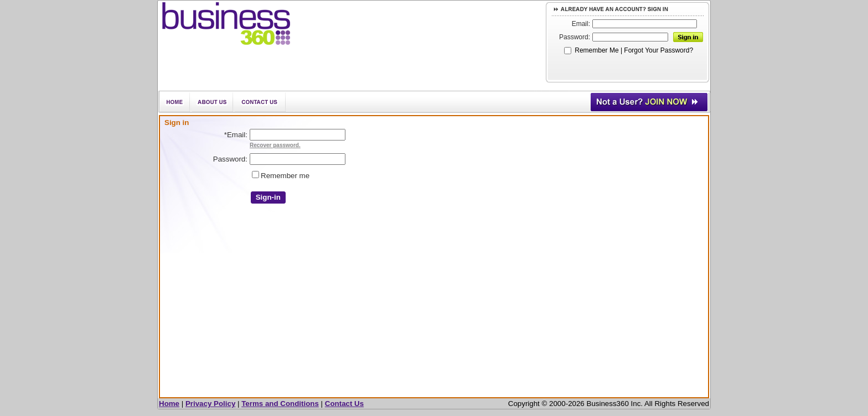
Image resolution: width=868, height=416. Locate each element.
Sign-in (268, 197)
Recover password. (275, 145)
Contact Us (344, 404)
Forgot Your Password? (658, 50)
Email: (581, 24)
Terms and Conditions (280, 404)
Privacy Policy (210, 404)
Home (169, 404)
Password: (575, 37)
